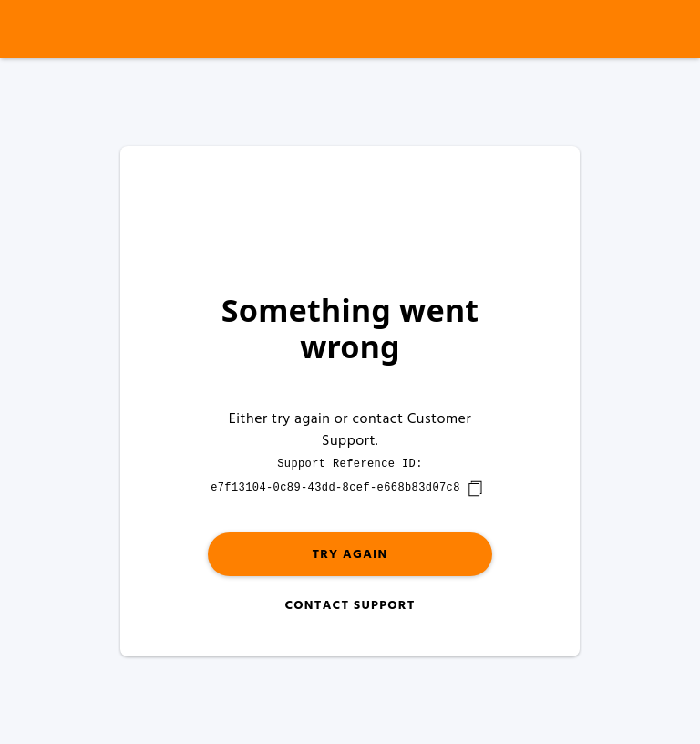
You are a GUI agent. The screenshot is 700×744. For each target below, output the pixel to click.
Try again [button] (350, 555)
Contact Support (350, 606)
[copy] (475, 489)
